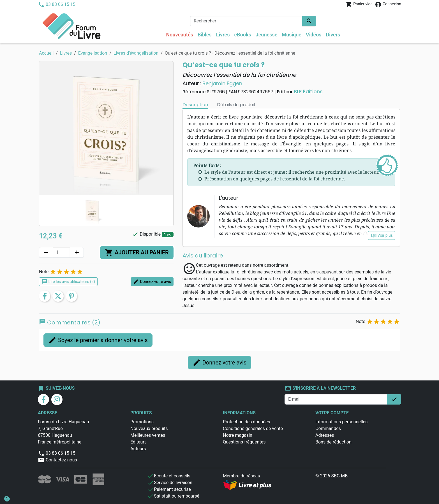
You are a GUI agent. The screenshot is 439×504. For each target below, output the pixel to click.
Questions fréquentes (244, 442)
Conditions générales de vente (253, 428)
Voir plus (382, 235)
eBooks (242, 35)
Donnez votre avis (152, 282)
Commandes (328, 428)
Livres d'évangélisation (136, 53)
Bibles (205, 35)
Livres (223, 35)
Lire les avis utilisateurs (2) (68, 282)
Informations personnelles (341, 422)
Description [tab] (195, 105)
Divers (333, 35)
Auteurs (138, 449)
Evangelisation (93, 53)
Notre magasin (238, 435)
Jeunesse (267, 35)
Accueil (46, 53)
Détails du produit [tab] (236, 105)
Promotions (142, 422)
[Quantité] (61, 252)
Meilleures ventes (148, 435)
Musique (292, 35)
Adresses (325, 435)
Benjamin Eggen (222, 83)
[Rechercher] (246, 21)
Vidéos (314, 35)
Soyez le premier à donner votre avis (98, 340)
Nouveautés (180, 35)
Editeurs (138, 442)
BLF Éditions (308, 91)
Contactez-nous (57, 460)
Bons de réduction (333, 442)
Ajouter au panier (137, 252)
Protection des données (246, 422)
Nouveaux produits (149, 428)
